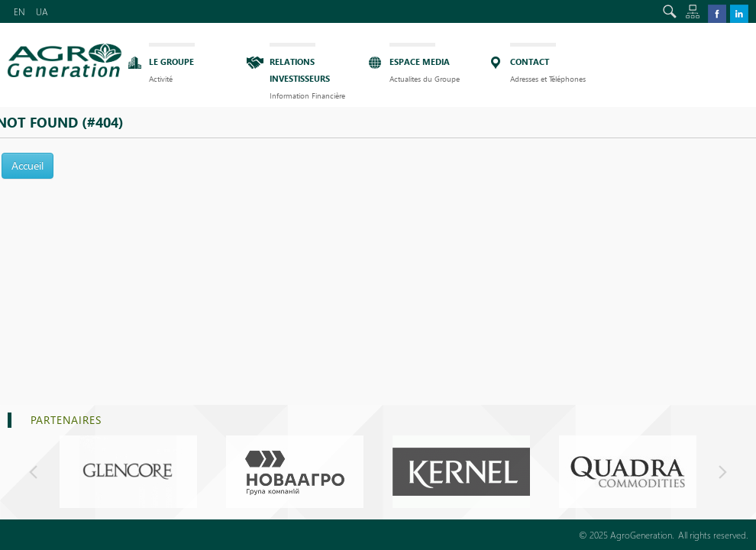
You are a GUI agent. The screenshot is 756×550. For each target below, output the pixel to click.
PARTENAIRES (66, 420)
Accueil (27, 165)
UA (42, 11)
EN (19, 11)
